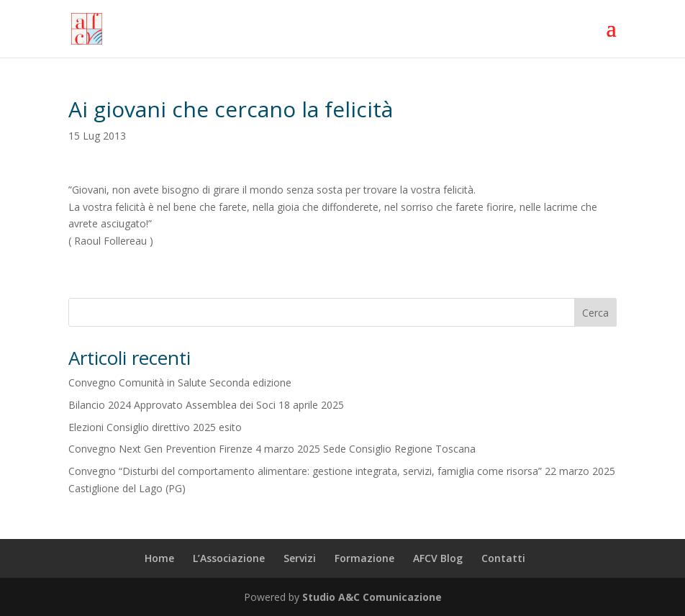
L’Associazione (229, 558)
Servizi (300, 558)
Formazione (364, 558)
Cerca (595, 313)
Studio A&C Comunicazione (372, 597)
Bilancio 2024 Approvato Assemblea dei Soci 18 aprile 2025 (206, 405)
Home (159, 558)
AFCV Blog (438, 558)
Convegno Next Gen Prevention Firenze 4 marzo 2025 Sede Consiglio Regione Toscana (272, 449)
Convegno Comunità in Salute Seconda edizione (180, 382)
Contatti (503, 558)
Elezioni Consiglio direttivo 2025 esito (155, 427)
